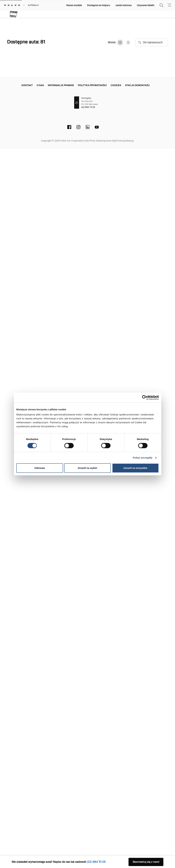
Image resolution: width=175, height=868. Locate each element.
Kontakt (27, 804)
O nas (40, 804)
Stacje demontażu (137, 804)
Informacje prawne (61, 804)
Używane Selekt (146, 5)
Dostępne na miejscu (99, 5)
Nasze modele (74, 5)
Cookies (116, 804)
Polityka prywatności (92, 804)
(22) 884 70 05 (88, 826)
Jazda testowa (123, 5)
